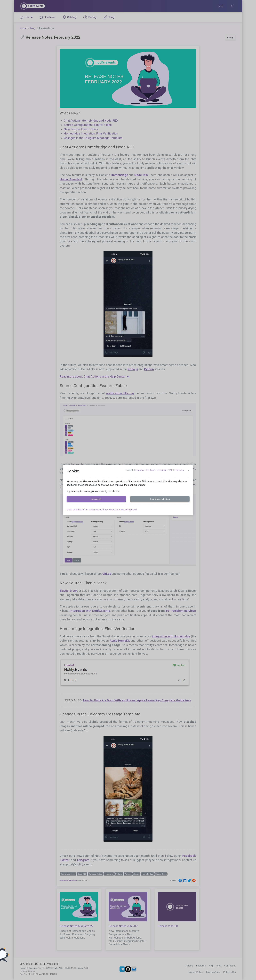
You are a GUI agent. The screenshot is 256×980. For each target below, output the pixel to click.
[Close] (189, 470)
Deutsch (151, 470)
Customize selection (160, 499)
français (179, 470)
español (140, 470)
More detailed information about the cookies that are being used (102, 510)
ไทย (170, 470)
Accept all (96, 499)
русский (162, 470)
